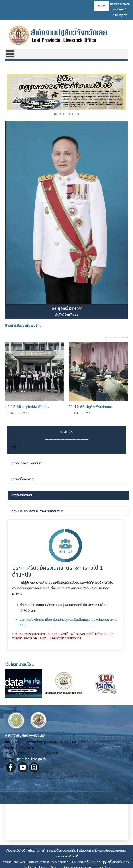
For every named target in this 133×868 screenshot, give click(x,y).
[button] (55, 114)
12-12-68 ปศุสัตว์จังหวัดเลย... (27, 407)
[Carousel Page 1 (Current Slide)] (106, 338)
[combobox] (102, 6)
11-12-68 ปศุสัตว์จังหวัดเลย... (91, 407)
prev (123, 337)
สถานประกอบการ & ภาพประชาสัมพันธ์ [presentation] (37, 511)
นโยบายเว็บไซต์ (15, 851)
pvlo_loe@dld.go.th (31, 759)
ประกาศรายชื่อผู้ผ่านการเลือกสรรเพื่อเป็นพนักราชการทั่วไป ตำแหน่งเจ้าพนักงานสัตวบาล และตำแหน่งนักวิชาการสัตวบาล (63, 636)
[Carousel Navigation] (124, 337)
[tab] (69, 463)
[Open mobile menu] (10, 54)
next (127, 337)
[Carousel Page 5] (116, 338)
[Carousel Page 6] (119, 338)
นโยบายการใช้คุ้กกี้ (66, 856)
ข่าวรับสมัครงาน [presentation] (22, 495)
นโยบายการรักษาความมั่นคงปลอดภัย (52, 851)
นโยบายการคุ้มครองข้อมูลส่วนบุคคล (102, 851)
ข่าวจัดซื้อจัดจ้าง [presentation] (22, 479)
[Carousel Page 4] (114, 338)
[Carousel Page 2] (108, 338)
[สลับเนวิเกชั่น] (14, 446)
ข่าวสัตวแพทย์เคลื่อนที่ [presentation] (26, 463)
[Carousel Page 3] (111, 338)
